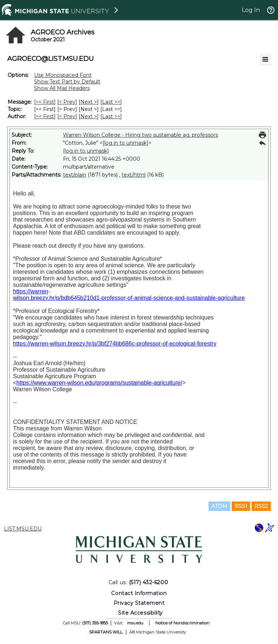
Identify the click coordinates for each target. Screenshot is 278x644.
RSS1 (241, 506)
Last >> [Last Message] (111, 102)
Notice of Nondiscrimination (182, 623)
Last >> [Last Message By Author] (111, 116)
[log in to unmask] (125, 143)
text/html (134, 175)
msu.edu (135, 623)
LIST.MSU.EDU (23, 529)
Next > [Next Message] (89, 102)
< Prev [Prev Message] (67, 102)
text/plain (75, 175)
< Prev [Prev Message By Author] (67, 116)
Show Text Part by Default (67, 82)
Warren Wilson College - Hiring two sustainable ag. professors (140, 135)
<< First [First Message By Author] (45, 116)
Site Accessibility (140, 613)
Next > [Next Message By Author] (89, 116)
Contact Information (139, 593)
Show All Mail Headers (62, 88)
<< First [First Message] (45, 102)
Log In (251, 10)
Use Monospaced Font (63, 75)
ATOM (219, 506)
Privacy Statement (139, 603)
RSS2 (261, 506)
